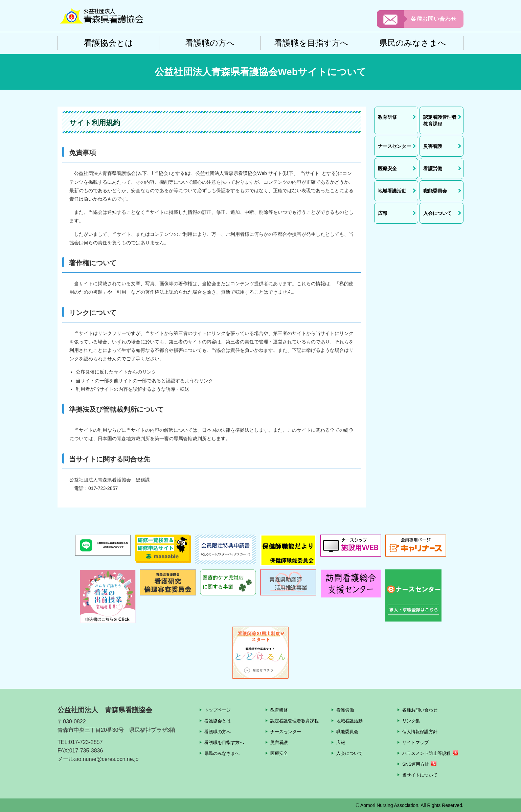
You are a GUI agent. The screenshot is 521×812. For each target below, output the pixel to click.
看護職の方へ (210, 43)
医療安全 (280, 753)
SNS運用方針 (417, 764)
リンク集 (412, 721)
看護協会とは (109, 43)
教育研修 (280, 710)
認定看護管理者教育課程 (296, 721)
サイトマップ (416, 742)
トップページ (219, 710)
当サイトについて (421, 775)
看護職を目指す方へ (311, 43)
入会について (350, 753)
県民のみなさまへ (413, 43)
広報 (341, 742)
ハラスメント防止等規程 (428, 753)
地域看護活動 (350, 721)
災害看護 (280, 742)
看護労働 (346, 710)
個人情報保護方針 (421, 731)
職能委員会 (348, 731)
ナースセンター (287, 731)
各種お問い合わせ (434, 19)
